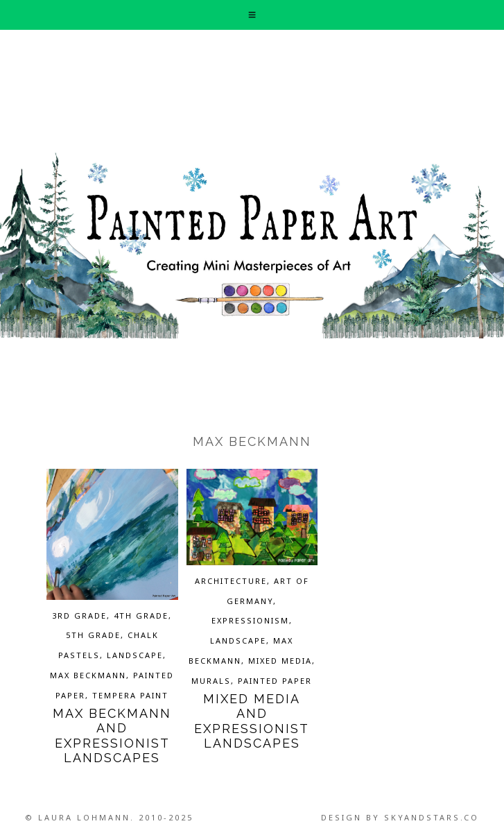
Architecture (231, 581)
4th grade (141, 616)
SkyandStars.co (432, 817)
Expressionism (250, 620)
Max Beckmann (88, 675)
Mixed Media (280, 661)
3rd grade (79, 616)
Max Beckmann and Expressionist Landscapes (112, 736)
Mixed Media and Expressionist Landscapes (252, 721)
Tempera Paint (130, 695)
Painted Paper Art (252, 245)
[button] (252, 15)
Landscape (135, 655)
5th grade (93, 635)
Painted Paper (275, 681)
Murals (211, 681)
